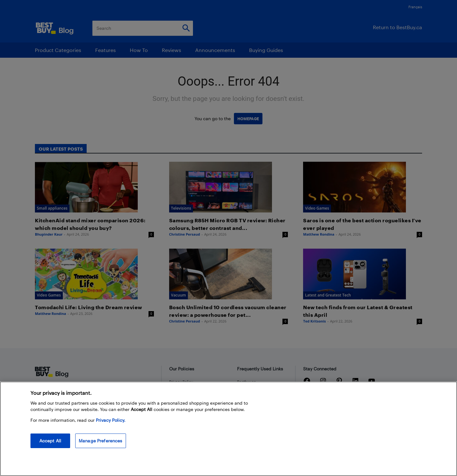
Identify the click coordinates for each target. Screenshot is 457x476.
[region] (228, 429)
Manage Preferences (101, 441)
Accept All (50, 441)
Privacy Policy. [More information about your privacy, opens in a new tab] (111, 420)
